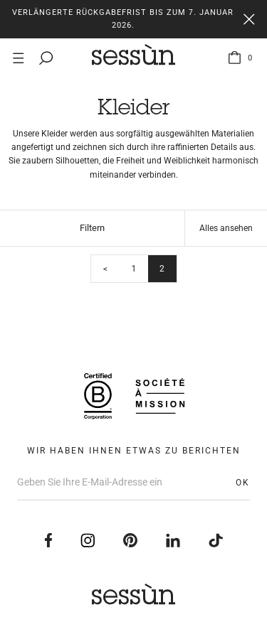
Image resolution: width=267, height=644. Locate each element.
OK (243, 483)
